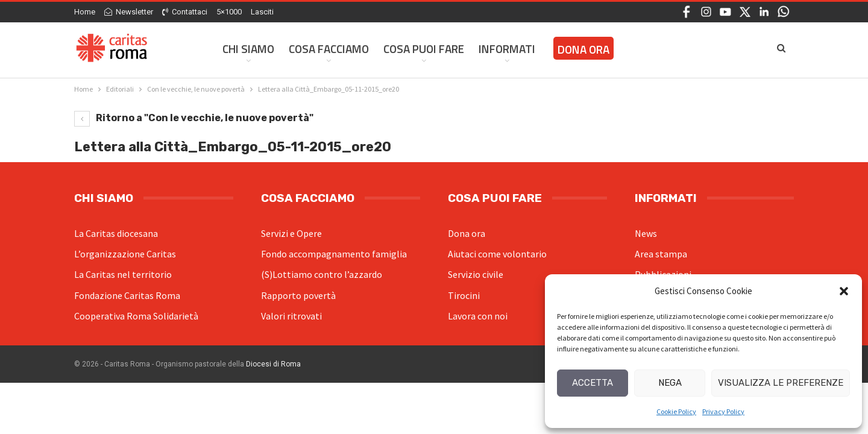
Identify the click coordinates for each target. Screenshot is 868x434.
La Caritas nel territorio (123, 274)
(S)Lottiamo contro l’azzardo (322, 274)
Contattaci (185, 12)
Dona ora (467, 233)
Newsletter (129, 12)
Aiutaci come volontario (497, 254)
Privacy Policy (723, 411)
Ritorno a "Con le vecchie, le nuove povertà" (194, 118)
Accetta (593, 383)
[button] (844, 291)
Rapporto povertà (298, 295)
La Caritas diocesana (116, 233)
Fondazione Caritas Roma (127, 295)
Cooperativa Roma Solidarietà (136, 316)
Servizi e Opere (291, 233)
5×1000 (229, 12)
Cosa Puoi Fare (424, 49)
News (646, 233)
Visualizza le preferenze (781, 383)
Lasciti (262, 12)
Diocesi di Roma (273, 364)
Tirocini (464, 295)
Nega (670, 383)
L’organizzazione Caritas (125, 254)
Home (85, 12)
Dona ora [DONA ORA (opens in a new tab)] (583, 49)
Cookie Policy (676, 411)
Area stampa (661, 254)
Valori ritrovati (291, 316)
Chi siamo (248, 49)
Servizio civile (476, 274)
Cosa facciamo (329, 49)
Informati (507, 49)
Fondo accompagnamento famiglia (334, 254)
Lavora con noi (478, 316)
